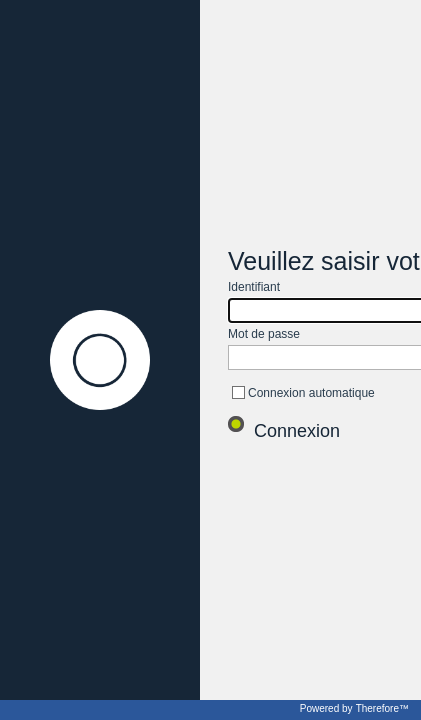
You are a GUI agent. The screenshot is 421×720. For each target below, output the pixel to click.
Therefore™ (382, 708)
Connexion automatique (311, 393)
